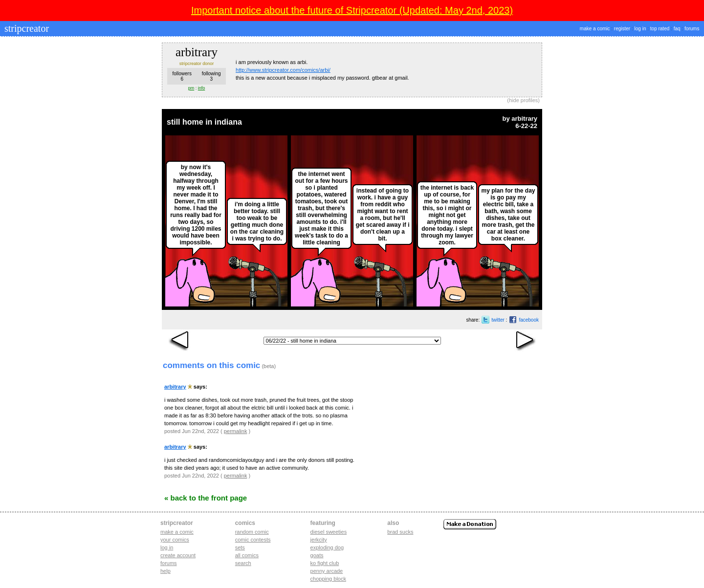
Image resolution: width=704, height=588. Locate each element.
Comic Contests (253, 540)
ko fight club (325, 563)
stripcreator (25, 28)
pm (191, 88)
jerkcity (319, 540)
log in (640, 29)
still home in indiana (204, 122)
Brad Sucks (400, 532)
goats (317, 555)
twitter (498, 320)
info (202, 88)
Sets (240, 547)
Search (243, 563)
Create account (178, 555)
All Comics (247, 555)
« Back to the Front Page (206, 498)
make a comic (595, 29)
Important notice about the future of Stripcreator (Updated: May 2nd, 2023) (352, 10)
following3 (211, 76)
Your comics (175, 540)
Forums (169, 563)
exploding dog (327, 547)
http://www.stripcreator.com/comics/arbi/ (283, 70)
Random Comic (252, 532)
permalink (236, 431)
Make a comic (177, 532)
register (622, 29)
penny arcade (327, 571)
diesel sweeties (329, 532)
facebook (529, 320)
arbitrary (524, 119)
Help (165, 571)
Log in (167, 547)
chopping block (328, 579)
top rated (660, 29)
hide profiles (523, 100)
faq (677, 29)
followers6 (182, 76)
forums (692, 29)
